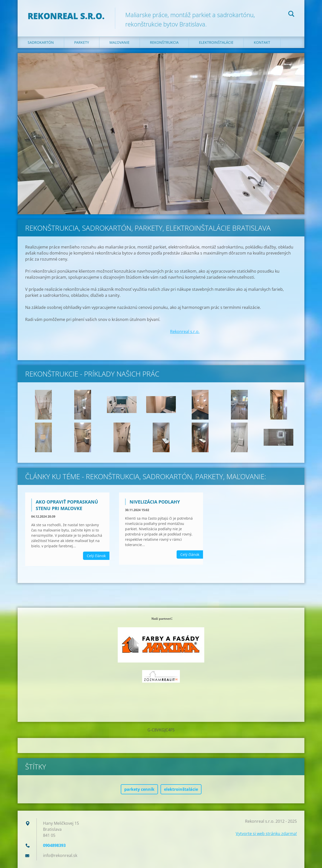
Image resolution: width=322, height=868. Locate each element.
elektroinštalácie (181, 789)
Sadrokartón (41, 42)
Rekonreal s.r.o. (185, 332)
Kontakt (262, 42)
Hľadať (291, 15)
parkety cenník (139, 789)
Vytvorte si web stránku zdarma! (266, 834)
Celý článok (96, 556)
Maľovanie (119, 42)
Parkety (82, 42)
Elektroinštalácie (216, 42)
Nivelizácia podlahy (155, 502)
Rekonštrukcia (164, 42)
